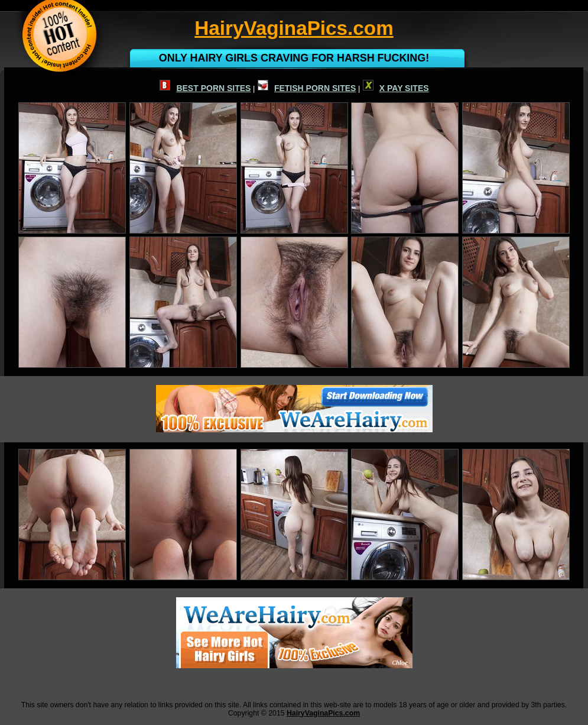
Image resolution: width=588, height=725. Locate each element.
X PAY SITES (396, 88)
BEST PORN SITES (205, 88)
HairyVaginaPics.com (323, 713)
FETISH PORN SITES (307, 88)
